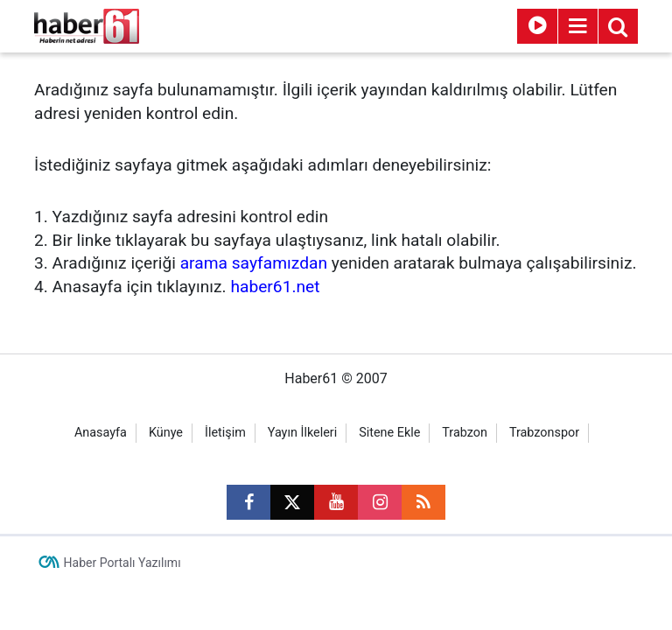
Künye (166, 433)
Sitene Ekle (389, 433)
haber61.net (275, 287)
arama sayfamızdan (254, 263)
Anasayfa (101, 433)
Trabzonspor (544, 433)
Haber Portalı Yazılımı (122, 563)
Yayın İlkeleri (302, 433)
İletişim (225, 433)
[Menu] (577, 26)
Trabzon (465, 433)
